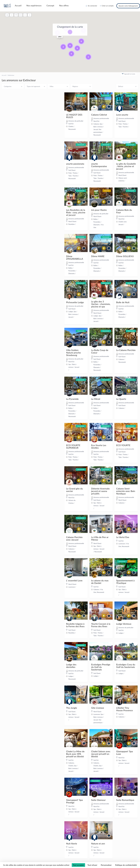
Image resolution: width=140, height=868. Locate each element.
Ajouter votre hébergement (128, 6)
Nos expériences (34, 6)
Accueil (18, 6)
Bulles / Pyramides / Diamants (97, 222)
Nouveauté (72, 129)
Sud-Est (71, 124)
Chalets (71, 126)
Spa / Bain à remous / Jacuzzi (99, 127)
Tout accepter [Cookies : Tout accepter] (78, 865)
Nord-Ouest (122, 175)
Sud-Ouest (122, 121)
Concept (50, 6)
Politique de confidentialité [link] (126, 865)
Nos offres (64, 6)
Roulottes (71, 224)
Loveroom (122, 544)
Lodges (71, 312)
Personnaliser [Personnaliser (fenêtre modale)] (106, 865)
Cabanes (96, 124)
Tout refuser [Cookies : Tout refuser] (92, 865)
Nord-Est (96, 121)
